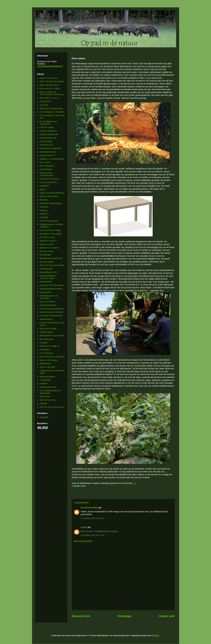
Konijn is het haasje (49, 360)
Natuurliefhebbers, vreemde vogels (48, 277)
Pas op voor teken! (48, 182)
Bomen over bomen (49, 78)
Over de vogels (47, 127)
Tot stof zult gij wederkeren (52, 309)
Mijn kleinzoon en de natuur (52, 357)
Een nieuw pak (46, 339)
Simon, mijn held (47, 367)
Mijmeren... (45, 214)
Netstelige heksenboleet (51, 203)
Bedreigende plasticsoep (51, 258)
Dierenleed (45, 350)
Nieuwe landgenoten (49, 134)
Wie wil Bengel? (47, 166)
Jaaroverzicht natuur (49, 196)
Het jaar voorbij (47, 251)
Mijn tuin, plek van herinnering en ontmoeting (52, 93)
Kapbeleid (44, 186)
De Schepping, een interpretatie (48, 123)
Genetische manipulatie (50, 148)
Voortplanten (46, 380)
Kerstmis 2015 (46, 145)
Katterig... (44, 210)
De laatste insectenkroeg (51, 316)
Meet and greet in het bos (51, 312)
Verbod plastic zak (48, 138)
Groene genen (46, 141)
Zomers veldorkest (48, 131)
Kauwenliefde (46, 282)
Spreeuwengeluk (47, 377)
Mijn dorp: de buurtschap (51, 108)
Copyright (44, 417)
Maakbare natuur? (48, 241)
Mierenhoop (45, 364)
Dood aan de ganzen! (50, 179)
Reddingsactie (46, 269)
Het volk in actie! (47, 237)
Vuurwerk (44, 105)
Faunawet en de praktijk (51, 234)
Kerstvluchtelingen (48, 305)
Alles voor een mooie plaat (52, 265)
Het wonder (45, 396)
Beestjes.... (45, 200)
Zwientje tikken (47, 332)
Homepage (124, 616)
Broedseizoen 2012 (49, 272)
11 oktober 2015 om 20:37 (93, 518)
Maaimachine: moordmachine (47, 174)
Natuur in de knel (47, 302)
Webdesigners (46, 319)
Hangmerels (45, 292)
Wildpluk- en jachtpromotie (52, 159)
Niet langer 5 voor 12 (49, 98)
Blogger (156, 635)
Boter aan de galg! (48, 329)
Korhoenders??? (47, 155)
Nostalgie (44, 217)
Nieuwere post (81, 616)
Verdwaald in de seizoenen (52, 336)
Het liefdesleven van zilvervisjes (49, 297)
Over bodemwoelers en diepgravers (50, 392)
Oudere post (167, 616)
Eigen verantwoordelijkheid (52, 193)
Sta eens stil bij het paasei (52, 285)
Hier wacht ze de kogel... (51, 230)
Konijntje (44, 343)
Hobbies (43, 384)
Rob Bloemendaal (89, 508)
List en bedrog (46, 353)
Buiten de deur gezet (49, 85)
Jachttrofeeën (46, 169)
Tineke (84, 527)
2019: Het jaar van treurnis (52, 81)
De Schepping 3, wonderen (52, 112)
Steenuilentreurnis (48, 152)
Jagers (43, 189)
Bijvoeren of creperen (49, 248)
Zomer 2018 (45, 101)
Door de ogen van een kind (52, 407)
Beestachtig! (45, 255)
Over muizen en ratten (50, 88)
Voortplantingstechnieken (51, 289)
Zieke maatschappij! (49, 221)
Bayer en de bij (47, 244)
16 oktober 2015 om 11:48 (93, 535)
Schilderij (44, 207)
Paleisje (43, 404)
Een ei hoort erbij (47, 400)
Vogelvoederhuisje (48, 387)
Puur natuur (45, 162)
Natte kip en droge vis (50, 346)
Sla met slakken (47, 262)
